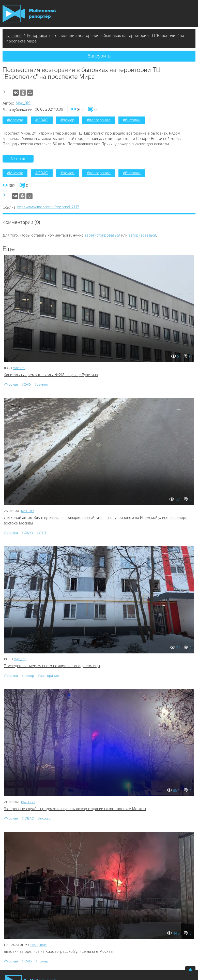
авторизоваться (142, 235)
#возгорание (99, 120)
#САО (26, 384)
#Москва (15, 120)
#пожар (67, 120)
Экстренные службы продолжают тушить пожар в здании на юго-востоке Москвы (75, 809)
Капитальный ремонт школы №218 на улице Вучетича (51, 375)
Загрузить (99, 56)
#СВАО (42, 120)
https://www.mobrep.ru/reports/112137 (48, 207)
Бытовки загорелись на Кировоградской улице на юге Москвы (58, 952)
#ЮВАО (28, 818)
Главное (14, 36)
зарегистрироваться (102, 235)
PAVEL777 (28, 802)
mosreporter (38, 945)
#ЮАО (27, 961)
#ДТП (41, 533)
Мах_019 (23, 103)
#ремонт (41, 384)
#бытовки (132, 120)
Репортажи (37, 36)
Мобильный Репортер (29, 14)
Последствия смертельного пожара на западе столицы (52, 666)
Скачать (18, 158)
